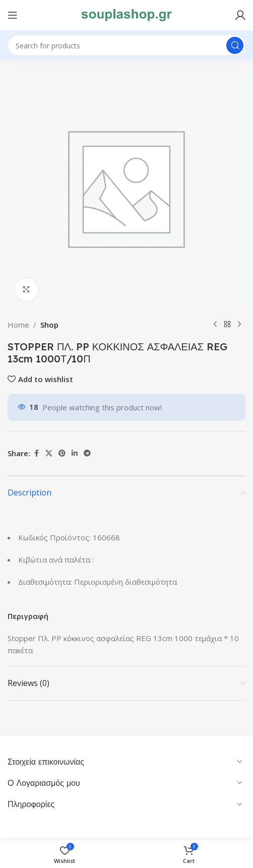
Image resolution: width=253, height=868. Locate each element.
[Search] (126, 45)
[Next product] (239, 325)
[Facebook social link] (36, 453)
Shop (49, 325)
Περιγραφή (28, 616)
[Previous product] (215, 325)
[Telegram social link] (87, 453)
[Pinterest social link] (62, 453)
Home (18, 325)
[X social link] (49, 453)
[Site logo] (126, 14)
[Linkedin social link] (75, 453)
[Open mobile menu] (13, 15)
